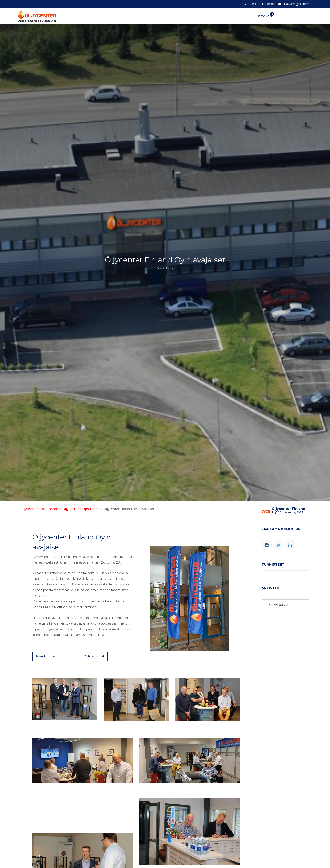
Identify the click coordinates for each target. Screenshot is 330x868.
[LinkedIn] (290, 545)
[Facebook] (267, 545)
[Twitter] (278, 545)
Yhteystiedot (97, 656)
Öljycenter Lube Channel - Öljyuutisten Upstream (60, 509)
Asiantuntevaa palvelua (56, 656)
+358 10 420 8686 (262, 4)
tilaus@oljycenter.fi (297, 4)
